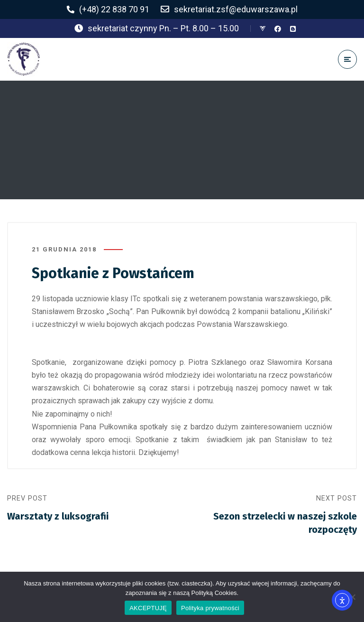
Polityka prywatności (210, 608)
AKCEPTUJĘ (148, 608)
